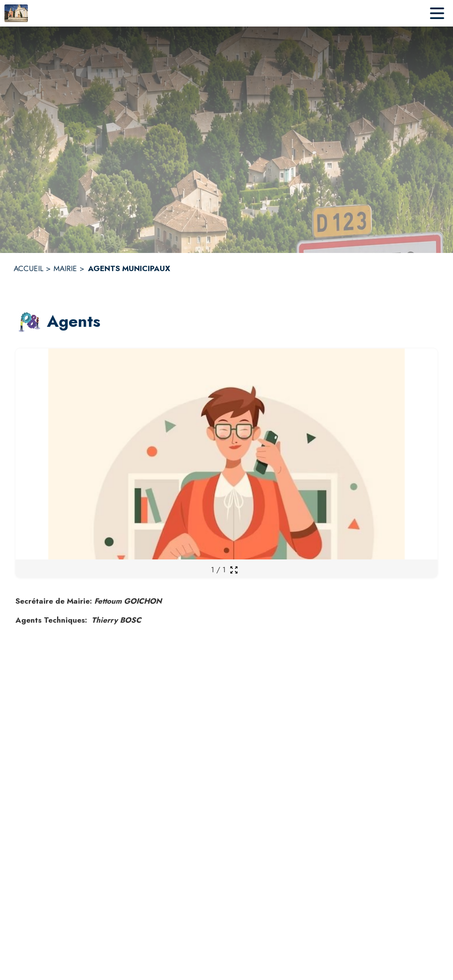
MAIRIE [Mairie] (65, 268)
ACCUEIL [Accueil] (29, 268)
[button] (29, 322)
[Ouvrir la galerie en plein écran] (234, 570)
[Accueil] (16, 13)
